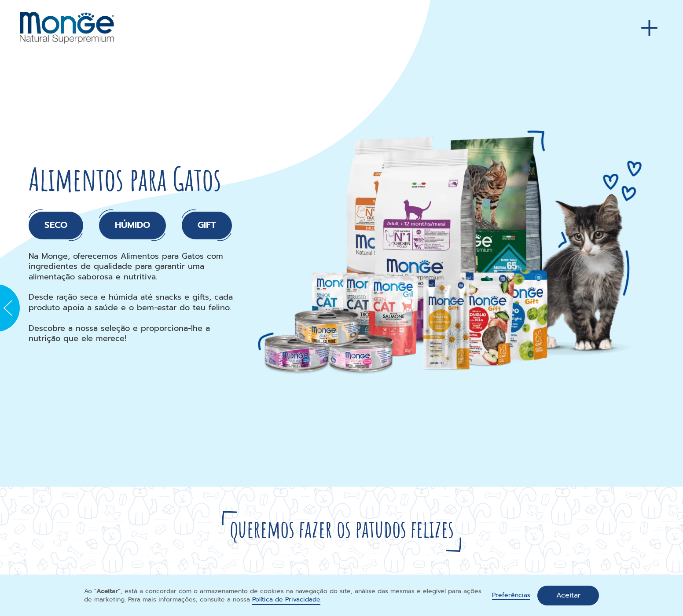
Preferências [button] (511, 596)
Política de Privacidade (286, 599)
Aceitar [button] (568, 595)
